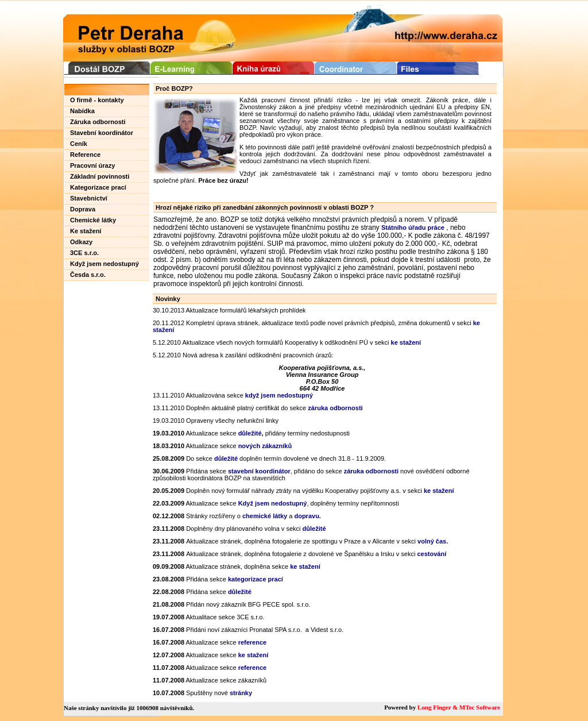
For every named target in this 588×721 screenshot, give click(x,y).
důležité (226, 458)
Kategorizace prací (98, 187)
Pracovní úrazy (92, 165)
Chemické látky (93, 220)
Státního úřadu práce (413, 228)
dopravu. (307, 516)
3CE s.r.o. (84, 253)
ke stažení (406, 342)
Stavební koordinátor (102, 133)
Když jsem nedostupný (105, 264)
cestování (432, 554)
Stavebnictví (89, 198)
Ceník (79, 144)
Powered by (401, 707)
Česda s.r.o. (88, 275)
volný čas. (433, 541)
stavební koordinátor (259, 471)
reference (253, 642)
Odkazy (81, 242)
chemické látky (265, 516)
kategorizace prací (256, 579)
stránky (241, 693)
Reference (85, 155)
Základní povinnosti (100, 176)
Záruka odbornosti (98, 122)
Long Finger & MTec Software (459, 707)
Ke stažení (86, 231)
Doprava (83, 209)
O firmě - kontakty (97, 100)
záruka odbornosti (371, 471)
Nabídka (82, 111)
